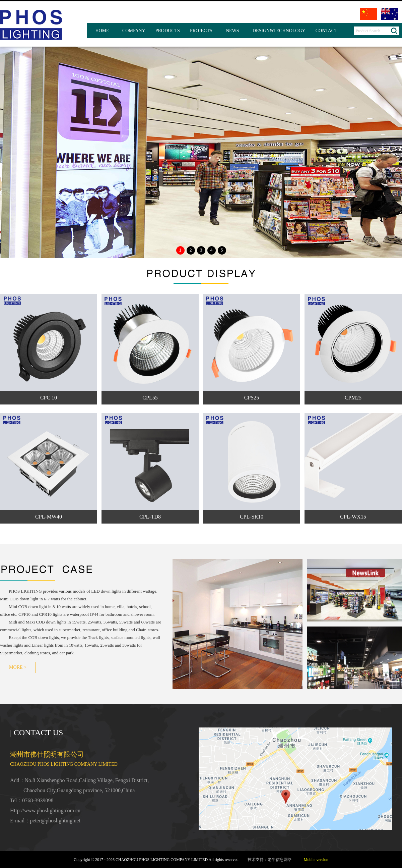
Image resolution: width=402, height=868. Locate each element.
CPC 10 (49, 398)
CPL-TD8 (150, 517)
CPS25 (252, 398)
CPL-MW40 (49, 517)
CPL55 (150, 398)
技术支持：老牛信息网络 (270, 860)
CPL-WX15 (353, 517)
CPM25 (353, 398)
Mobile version (316, 860)
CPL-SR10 (252, 517)
